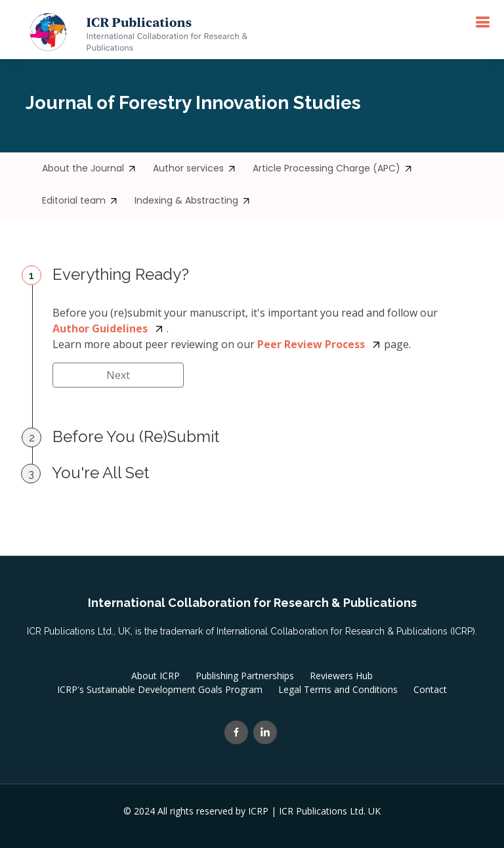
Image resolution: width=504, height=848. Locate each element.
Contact (430, 690)
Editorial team (80, 200)
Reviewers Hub (341, 676)
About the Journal (89, 168)
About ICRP (156, 676)
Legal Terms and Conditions (338, 690)
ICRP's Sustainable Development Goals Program (160, 690)
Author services (195, 168)
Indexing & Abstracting (193, 200)
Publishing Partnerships (245, 676)
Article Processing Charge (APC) (333, 168)
